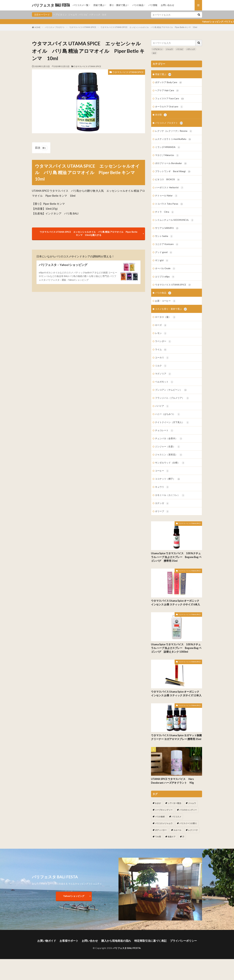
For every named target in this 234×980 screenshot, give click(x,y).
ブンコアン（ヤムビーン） (171, 390)
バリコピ (83, 15)
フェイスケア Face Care (169, 99)
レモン (161, 333)
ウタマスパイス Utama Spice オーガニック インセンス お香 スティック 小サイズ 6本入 (176, 603)
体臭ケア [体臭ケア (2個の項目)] (172, 837)
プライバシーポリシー (183, 941)
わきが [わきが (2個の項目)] (158, 803)
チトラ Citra (165, 212)
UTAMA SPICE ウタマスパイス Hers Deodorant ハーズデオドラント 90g (174, 781)
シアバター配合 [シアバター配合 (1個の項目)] (175, 803)
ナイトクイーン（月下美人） (172, 422)
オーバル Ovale (165, 269)
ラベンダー (163, 341)
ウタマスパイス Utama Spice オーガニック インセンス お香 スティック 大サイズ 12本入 (176, 694)
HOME (38, 27)
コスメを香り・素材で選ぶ (171, 309)
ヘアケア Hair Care (167, 91)
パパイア (162, 406)
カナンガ (162, 503)
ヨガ (104, 15)
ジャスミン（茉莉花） (169, 455)
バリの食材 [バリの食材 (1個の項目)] (160, 817)
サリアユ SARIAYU (167, 228)
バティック (95, 15)
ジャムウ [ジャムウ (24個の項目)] (192, 803)
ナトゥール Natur (166, 196)
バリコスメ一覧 (81, 5)
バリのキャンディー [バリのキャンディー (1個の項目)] (188, 810)
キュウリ (162, 487)
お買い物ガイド (47, 941)
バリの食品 (138, 5)
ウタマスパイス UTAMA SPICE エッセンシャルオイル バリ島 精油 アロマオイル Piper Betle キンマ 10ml (149, 27)
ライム (161, 350)
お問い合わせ (167, 5)
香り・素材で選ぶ (118, 5)
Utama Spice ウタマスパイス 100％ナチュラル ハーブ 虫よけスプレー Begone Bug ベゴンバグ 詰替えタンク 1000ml (176, 648)
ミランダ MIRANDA (168, 147)
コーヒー (162, 471)
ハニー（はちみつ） (168, 414)
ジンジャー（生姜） (168, 447)
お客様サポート (69, 941)
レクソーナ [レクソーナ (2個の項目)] (193, 830)
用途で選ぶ (99, 5)
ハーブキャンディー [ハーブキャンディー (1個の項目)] (164, 810)
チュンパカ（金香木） (169, 439)
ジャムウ (73, 15)
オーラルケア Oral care (169, 107)
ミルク (161, 366)
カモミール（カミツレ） (170, 495)
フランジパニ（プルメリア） (172, 398)
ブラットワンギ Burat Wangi (173, 171)
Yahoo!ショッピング (74, 896)
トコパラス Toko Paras (169, 204)
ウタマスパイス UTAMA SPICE (83, 27)
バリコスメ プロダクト (55, 27)
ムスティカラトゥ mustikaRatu (173, 139)
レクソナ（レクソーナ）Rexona (174, 131)
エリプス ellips (165, 277)
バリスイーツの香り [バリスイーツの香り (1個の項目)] (188, 823)
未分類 (161, 115)
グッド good (164, 252)
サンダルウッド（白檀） (170, 463)
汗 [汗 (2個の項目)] (183, 837)
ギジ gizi (162, 260)
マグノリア (163, 374)
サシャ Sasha (164, 236)
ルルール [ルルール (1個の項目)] (177, 830)
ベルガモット (164, 382)
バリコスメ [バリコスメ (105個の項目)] (176, 817)
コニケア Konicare (167, 244)
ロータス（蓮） (165, 317)
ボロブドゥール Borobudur (171, 163)
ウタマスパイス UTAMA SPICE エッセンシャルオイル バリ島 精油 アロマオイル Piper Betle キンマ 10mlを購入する (89, 233)
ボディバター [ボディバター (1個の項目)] (161, 830)
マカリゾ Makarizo (167, 155)
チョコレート (164, 430)
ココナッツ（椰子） (168, 479)
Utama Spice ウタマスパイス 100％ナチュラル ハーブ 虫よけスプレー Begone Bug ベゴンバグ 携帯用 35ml (176, 557)
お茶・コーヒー (165, 301)
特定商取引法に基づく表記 (150, 941)
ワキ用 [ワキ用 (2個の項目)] (158, 837)
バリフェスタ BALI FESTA (51, 5)
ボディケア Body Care (169, 82)
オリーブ (162, 511)
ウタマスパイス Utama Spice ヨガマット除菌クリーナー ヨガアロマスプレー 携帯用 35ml (176, 737)
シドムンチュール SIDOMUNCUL (174, 220)
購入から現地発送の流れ (116, 941)
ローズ (161, 325)
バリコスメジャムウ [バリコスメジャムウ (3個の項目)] (164, 823)
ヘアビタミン (60, 15)
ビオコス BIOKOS (167, 180)
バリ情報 (153, 5)
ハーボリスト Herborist (169, 188)
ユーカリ (162, 358)
